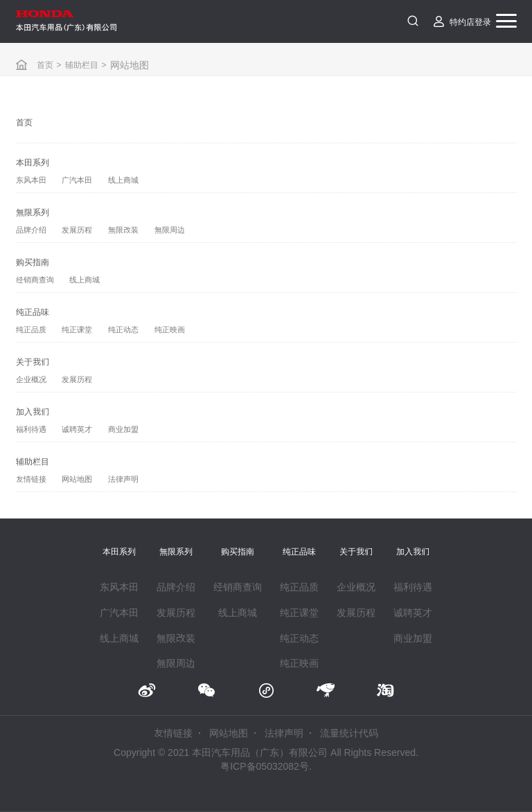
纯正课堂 (77, 330)
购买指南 (33, 262)
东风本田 (31, 180)
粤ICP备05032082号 (265, 766)
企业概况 (31, 379)
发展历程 (77, 230)
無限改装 (123, 230)
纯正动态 (123, 330)
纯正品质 (31, 330)
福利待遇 (31, 429)
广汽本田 (77, 180)
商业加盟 (123, 429)
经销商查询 (35, 280)
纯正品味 (33, 312)
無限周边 (170, 230)
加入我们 (33, 411)
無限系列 (33, 212)
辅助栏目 (82, 64)
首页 (45, 64)
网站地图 (77, 479)
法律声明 (123, 479)
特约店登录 (470, 21)
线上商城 (123, 180)
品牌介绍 (31, 230)
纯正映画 (170, 330)
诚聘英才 (77, 429)
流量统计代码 (349, 733)
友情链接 (31, 479)
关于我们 (33, 361)
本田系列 (33, 162)
